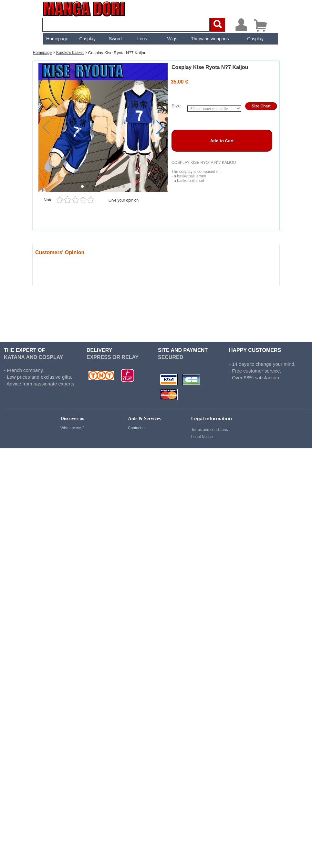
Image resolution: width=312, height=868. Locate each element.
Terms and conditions (209, 430)
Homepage (57, 39)
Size (176, 106)
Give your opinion (124, 200)
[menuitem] (57, 39)
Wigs (172, 39)
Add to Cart (222, 141)
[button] (160, 127)
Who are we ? (72, 428)
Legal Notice (202, 437)
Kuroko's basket (70, 53)
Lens (141, 39)
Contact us (137, 428)
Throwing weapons (209, 39)
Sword (115, 39)
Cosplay (87, 39)
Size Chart (261, 106)
